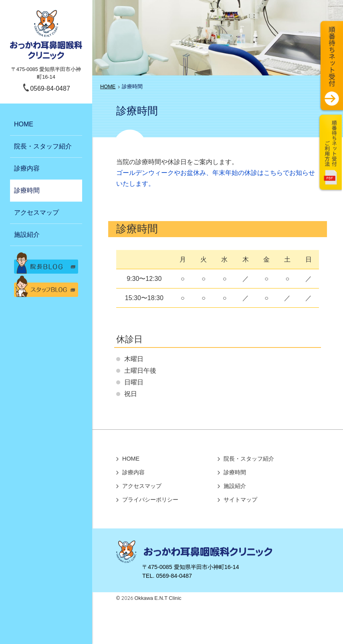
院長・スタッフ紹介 (43, 146)
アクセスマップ (36, 212)
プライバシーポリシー (150, 500)
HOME (24, 124)
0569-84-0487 (50, 88)
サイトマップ (240, 500)
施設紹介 (27, 235)
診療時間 (27, 190)
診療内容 (27, 168)
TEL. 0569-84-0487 (167, 576)
